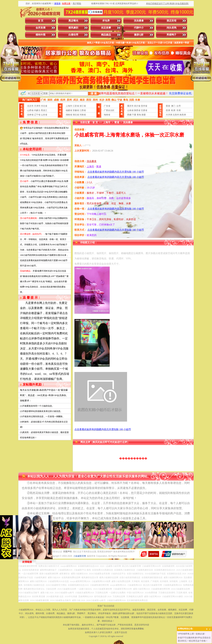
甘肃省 (144, 110)
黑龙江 (44, 110)
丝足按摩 (106, 28)
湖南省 (69, 115)
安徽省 (76, 110)
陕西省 (137, 110)
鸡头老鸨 (171, 28)
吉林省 (30, 115)
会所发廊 (41, 28)
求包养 (106, 21)
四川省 (137, 106)
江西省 (83, 110)
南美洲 (183, 115)
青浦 (117, 122)
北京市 (30, 106)
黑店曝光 (73, 21)
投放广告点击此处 (106, 606)
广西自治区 (109, 110)
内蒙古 (37, 110)
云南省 (130, 110)
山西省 (30, 110)
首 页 (41, 21)
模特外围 (41, 35)
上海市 (69, 106)
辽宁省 (37, 115)
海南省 (107, 115)
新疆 (144, 115)
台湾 (178, 106)
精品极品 (106, 35)
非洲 (178, 110)
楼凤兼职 (73, 28)
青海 (139, 115)
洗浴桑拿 (139, 21)
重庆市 (130, 106)
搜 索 (94, 94)
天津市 (37, 106)
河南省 (83, 115)
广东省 (107, 106)
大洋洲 (169, 115)
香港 (168, 106)
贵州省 (144, 106)
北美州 (176, 115)
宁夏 (134, 115)
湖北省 (76, 115)
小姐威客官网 (80, 556)
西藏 (129, 115)
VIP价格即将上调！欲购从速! (191, 634)
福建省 (69, 110)
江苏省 (76, 106)
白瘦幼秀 (73, 35)
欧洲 (173, 110)
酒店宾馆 (171, 21)
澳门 (173, 106)
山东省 (44, 115)
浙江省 (83, 106)
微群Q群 (139, 35)
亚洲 (168, 110)
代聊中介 (139, 28)
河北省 (44, 106)
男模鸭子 (171, 35)
